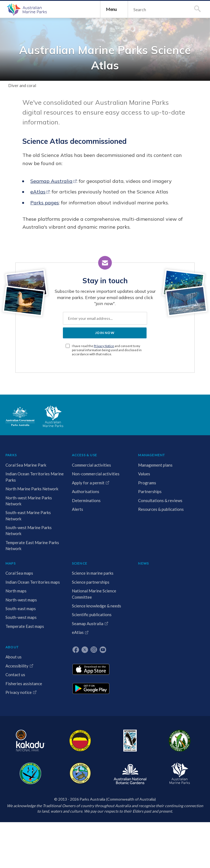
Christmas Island (112, 844)
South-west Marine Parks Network (16, 744)
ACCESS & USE (46, 571)
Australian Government (23, 530)
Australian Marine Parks (32, 41)
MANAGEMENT (81, 571)
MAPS (105, 571)
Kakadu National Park (23, 844)
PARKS (14, 571)
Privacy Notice (111, 453)
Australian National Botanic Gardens (163, 844)
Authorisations (47, 634)
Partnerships (79, 616)
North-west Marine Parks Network (16, 677)
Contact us (179, 607)
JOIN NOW (105, 439)
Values (74, 598)
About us (178, 583)
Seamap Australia (71, 245)
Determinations (48, 643)
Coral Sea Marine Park (17, 590)
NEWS (159, 571)
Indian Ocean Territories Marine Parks (18, 617)
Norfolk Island (88, 844)
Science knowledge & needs (135, 647)
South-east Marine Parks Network (16, 710)
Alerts (39, 652)
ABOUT (176, 571)
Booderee (69, 844)
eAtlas (57, 264)
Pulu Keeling (135, 844)
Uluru (50, 844)
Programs (77, 607)
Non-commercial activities (44, 604)
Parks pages (64, 283)
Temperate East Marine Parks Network (18, 777)
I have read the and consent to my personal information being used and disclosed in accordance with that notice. (108, 459)
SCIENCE (133, 571)
